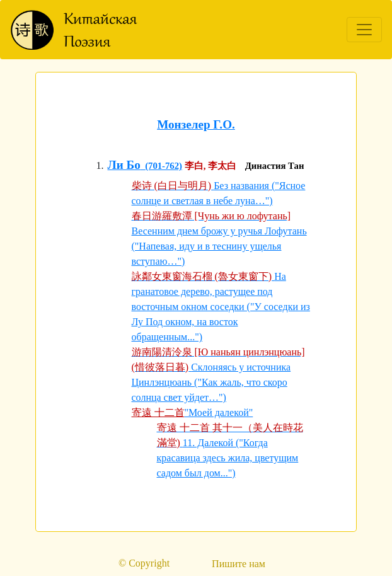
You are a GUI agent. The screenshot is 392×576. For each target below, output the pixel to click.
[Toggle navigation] (364, 30)
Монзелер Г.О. (196, 124)
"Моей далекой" (219, 412)
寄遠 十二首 (158, 412)
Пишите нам (239, 564)
